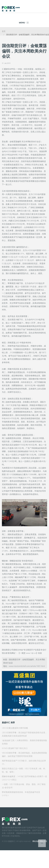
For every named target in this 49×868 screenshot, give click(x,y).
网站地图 (36, 841)
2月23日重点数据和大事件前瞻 (15, 728)
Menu (24, 23)
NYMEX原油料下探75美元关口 (15, 748)
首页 (4, 31)
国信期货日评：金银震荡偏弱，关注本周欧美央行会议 (28, 35)
